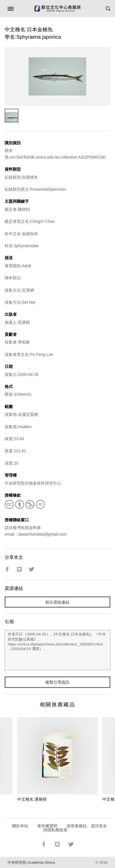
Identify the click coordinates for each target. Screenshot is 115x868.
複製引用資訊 (57, 682)
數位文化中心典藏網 (57, 9)
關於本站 (20, 826)
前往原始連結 (57, 602)
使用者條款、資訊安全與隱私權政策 (75, 828)
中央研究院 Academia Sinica (31, 862)
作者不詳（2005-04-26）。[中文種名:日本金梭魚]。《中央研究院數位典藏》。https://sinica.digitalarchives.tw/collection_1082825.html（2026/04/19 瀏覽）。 (57, 650)
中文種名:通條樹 (32, 799)
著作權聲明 (47, 826)
